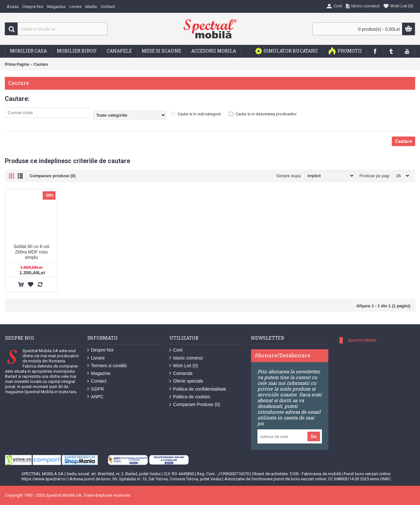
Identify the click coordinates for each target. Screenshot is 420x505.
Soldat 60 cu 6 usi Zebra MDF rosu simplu (31, 252)
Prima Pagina (17, 64)
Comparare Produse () (195, 405)
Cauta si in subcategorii (196, 114)
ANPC (95, 397)
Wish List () (184, 366)
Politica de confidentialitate (198, 389)
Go (314, 436)
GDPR (96, 389)
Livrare (96, 358)
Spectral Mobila (362, 340)
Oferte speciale (186, 381)
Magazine (99, 373)
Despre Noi (100, 350)
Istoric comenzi (186, 358)
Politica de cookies (190, 397)
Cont (176, 350)
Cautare (41, 64)
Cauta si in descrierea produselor (263, 114)
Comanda (181, 373)
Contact (97, 381)
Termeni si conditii (107, 366)
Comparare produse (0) (53, 176)
